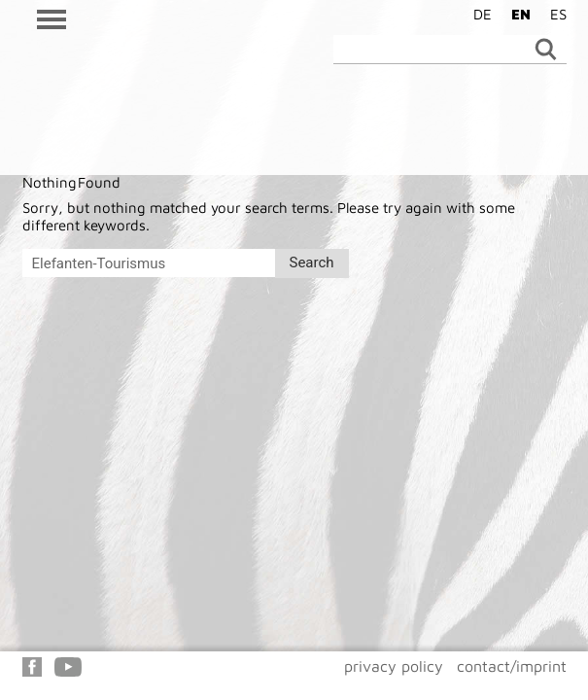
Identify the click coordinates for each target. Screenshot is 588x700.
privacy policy (394, 666)
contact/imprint (512, 666)
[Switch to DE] (478, 14)
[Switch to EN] (516, 14)
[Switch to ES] (553, 14)
